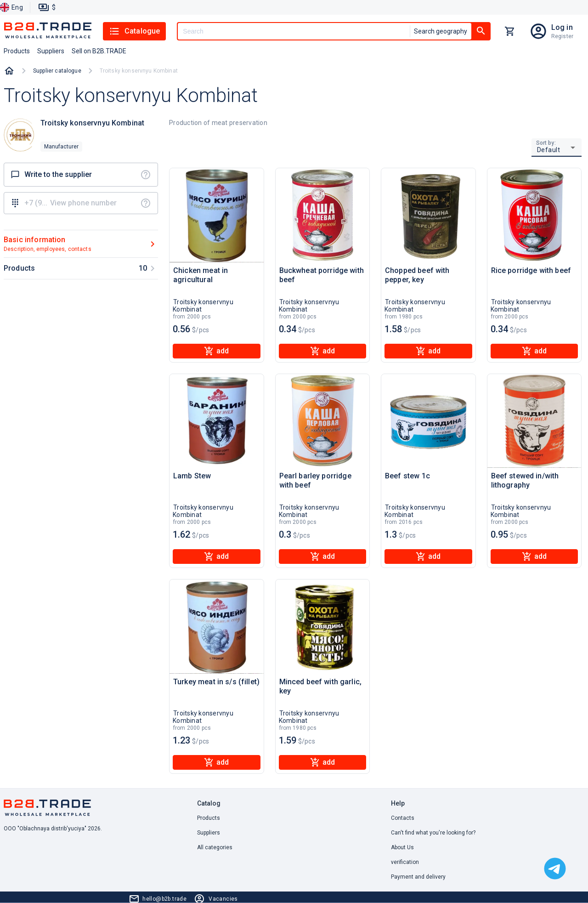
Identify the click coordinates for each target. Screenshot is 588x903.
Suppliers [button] (51, 51)
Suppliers (209, 833)
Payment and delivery (418, 877)
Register (562, 36)
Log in (562, 27)
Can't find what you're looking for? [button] (433, 833)
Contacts (403, 818)
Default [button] (549, 150)
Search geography (441, 31)
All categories (215, 847)
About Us (402, 847)
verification (405, 862)
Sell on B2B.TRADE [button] (99, 51)
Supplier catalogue (57, 71)
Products (209, 818)
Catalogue (134, 31)
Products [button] (17, 51)
